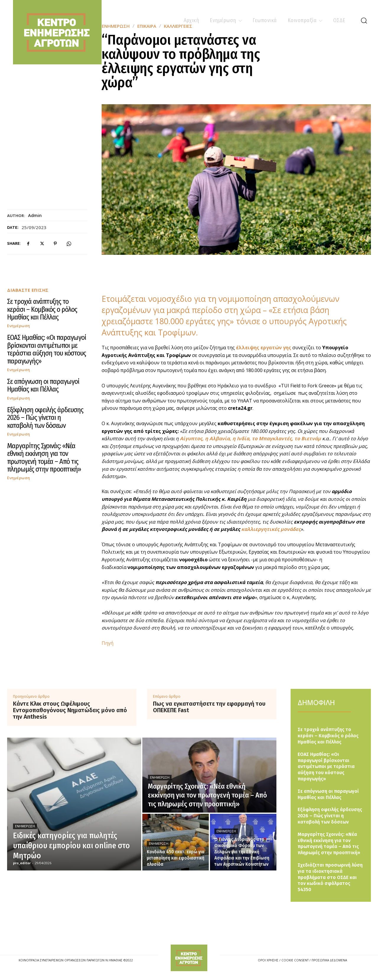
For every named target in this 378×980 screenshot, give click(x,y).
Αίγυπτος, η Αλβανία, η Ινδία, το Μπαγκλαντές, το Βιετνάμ (250, 438)
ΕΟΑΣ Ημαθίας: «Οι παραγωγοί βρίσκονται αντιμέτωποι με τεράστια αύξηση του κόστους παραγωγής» (47, 349)
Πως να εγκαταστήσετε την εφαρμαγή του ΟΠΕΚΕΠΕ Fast (209, 707)
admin (35, 215)
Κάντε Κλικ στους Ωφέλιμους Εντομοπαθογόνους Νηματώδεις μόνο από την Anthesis (70, 710)
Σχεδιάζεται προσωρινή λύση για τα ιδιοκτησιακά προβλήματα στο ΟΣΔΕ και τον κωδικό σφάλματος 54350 (330, 877)
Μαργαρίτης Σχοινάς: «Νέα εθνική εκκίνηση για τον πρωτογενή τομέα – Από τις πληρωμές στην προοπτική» (44, 458)
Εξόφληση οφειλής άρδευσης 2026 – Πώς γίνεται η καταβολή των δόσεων (45, 418)
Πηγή (107, 643)
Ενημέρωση (19, 326)
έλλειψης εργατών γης (264, 348)
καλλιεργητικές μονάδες (271, 529)
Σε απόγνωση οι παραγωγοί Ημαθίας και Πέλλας (43, 385)
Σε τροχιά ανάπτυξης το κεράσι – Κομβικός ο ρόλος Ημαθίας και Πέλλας (42, 309)
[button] (364, 20)
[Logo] (189, 958)
